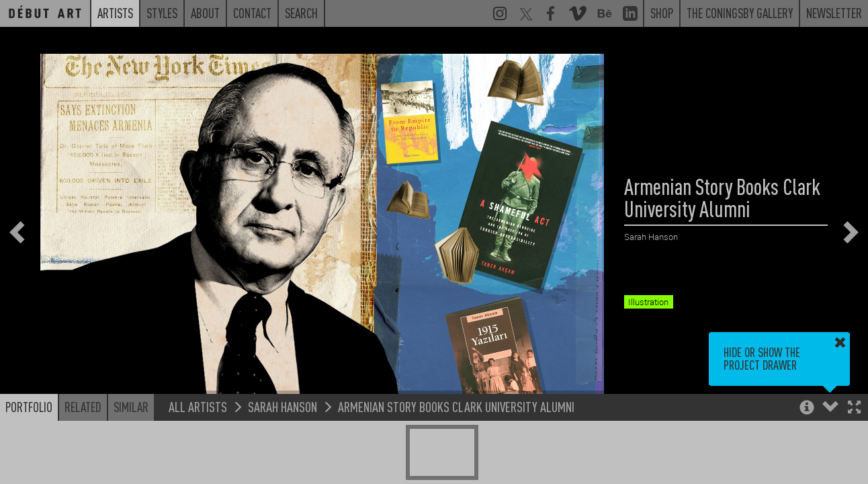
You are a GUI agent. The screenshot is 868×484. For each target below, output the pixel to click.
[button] (854, 408)
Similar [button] (131, 407)
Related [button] (83, 407)
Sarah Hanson (283, 406)
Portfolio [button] (29, 407)
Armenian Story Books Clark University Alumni (456, 406)
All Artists (198, 406)
